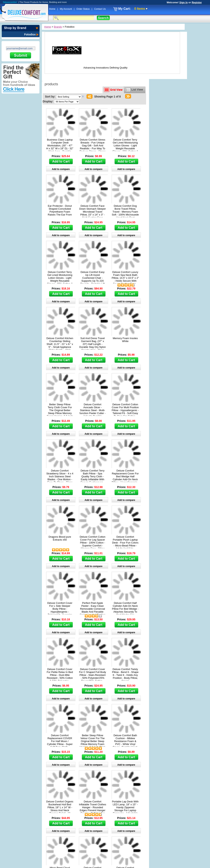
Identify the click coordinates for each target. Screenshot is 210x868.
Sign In (183, 2)
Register (197, 2)
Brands (58, 27)
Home (52, 9)
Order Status (83, 9)
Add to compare (61, 169)
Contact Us (100, 9)
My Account (66, 9)
